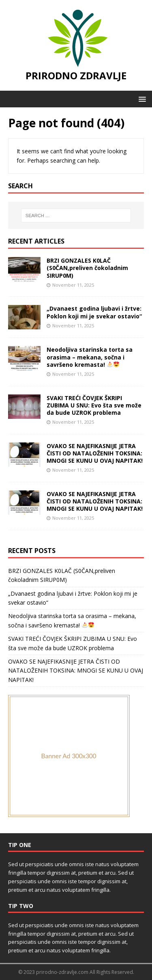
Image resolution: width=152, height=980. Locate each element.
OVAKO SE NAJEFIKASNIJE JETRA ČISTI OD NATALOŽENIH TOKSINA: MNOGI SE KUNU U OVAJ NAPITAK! (95, 453)
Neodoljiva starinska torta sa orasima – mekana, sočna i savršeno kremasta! (90, 357)
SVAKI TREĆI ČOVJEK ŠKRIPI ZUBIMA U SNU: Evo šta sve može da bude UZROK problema (94, 405)
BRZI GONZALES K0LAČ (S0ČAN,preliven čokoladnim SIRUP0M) (87, 268)
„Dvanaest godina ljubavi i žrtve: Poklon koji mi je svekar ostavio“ (94, 312)
